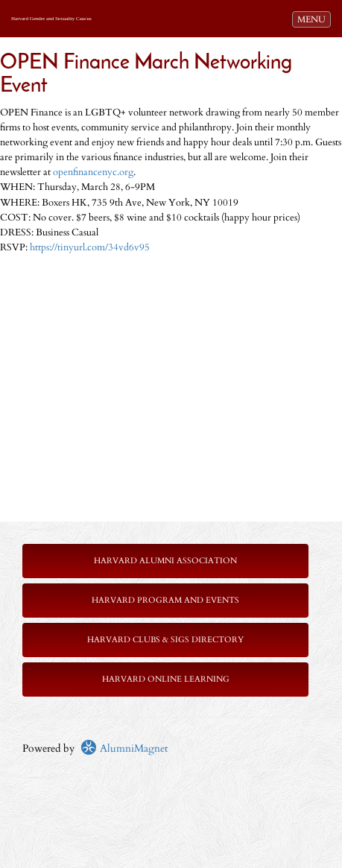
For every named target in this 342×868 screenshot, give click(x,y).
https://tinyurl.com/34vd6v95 (90, 248)
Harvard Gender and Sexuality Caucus (51, 19)
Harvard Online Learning (166, 679)
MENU (314, 19)
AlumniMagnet (124, 748)
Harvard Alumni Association (165, 561)
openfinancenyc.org (93, 172)
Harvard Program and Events (165, 600)
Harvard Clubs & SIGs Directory (165, 640)
